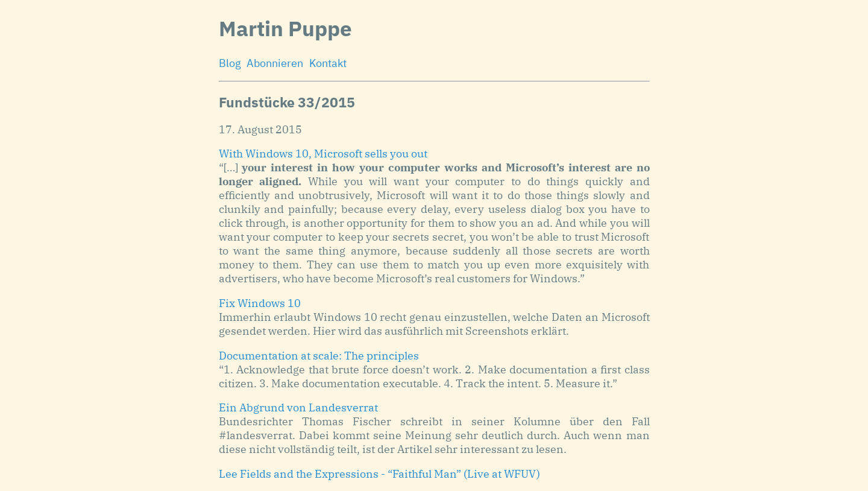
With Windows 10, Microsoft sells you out (323, 154)
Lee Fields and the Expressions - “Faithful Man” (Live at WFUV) (379, 474)
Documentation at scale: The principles (319, 356)
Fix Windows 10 (260, 303)
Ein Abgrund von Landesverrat (298, 407)
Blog (230, 63)
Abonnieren (275, 63)
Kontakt (328, 63)
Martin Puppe (285, 28)
